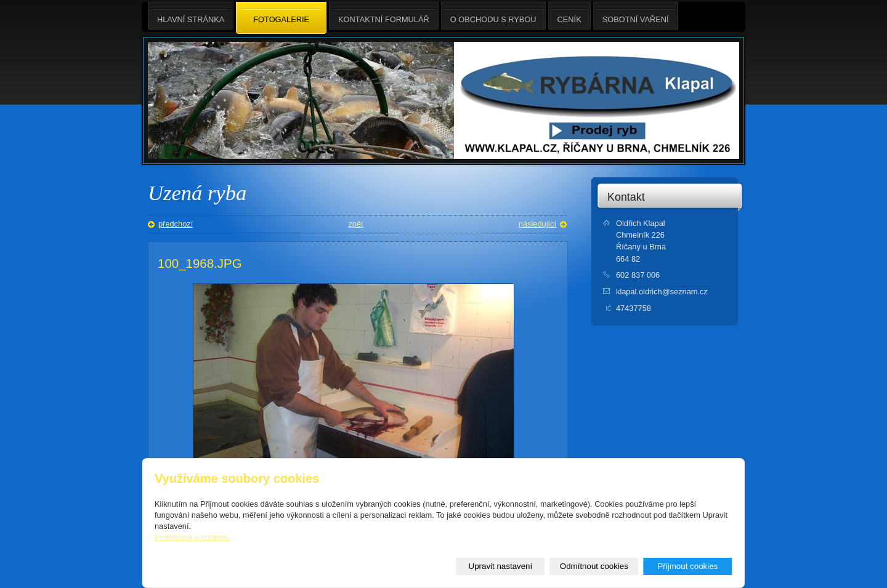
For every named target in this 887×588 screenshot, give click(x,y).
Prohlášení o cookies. (192, 537)
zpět (355, 224)
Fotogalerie (281, 18)
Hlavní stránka (191, 16)
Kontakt (626, 197)
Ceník (569, 16)
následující (537, 224)
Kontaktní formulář (384, 16)
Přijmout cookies (687, 566)
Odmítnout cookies (594, 566)
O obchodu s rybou (493, 16)
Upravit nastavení (501, 566)
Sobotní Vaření (636, 16)
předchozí (176, 224)
